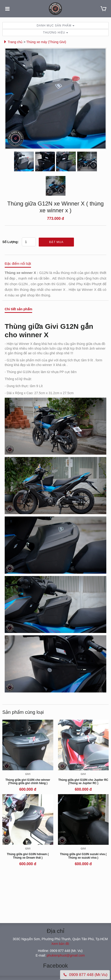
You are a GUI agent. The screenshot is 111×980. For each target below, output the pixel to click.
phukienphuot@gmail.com (66, 955)
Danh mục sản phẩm (55, 26)
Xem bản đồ (60, 944)
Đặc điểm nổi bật (18, 264)
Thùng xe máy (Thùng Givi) (46, 42)
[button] (5, 42)
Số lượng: (11, 242)
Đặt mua (56, 242)
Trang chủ (13, 42)
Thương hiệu (55, 33)
